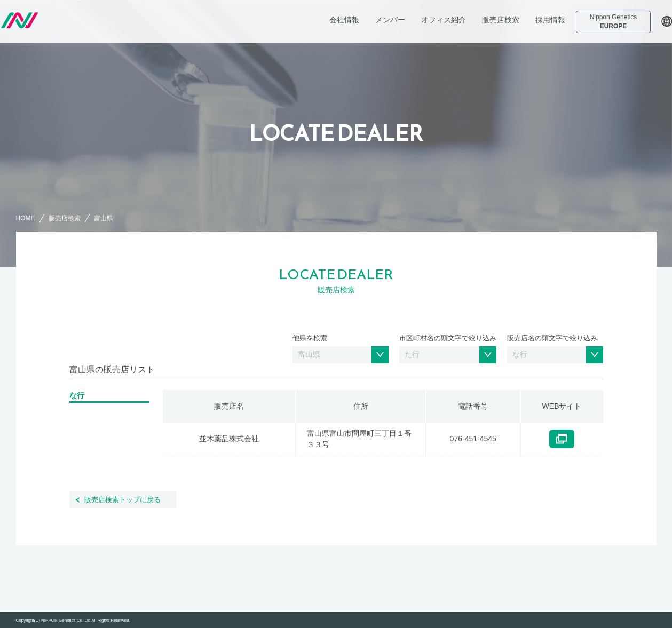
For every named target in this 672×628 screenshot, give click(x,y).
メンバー (390, 20)
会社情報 (344, 20)
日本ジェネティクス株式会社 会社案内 (73, 20)
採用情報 (550, 20)
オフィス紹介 (444, 20)
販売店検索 (501, 20)
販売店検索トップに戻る (122, 500)
